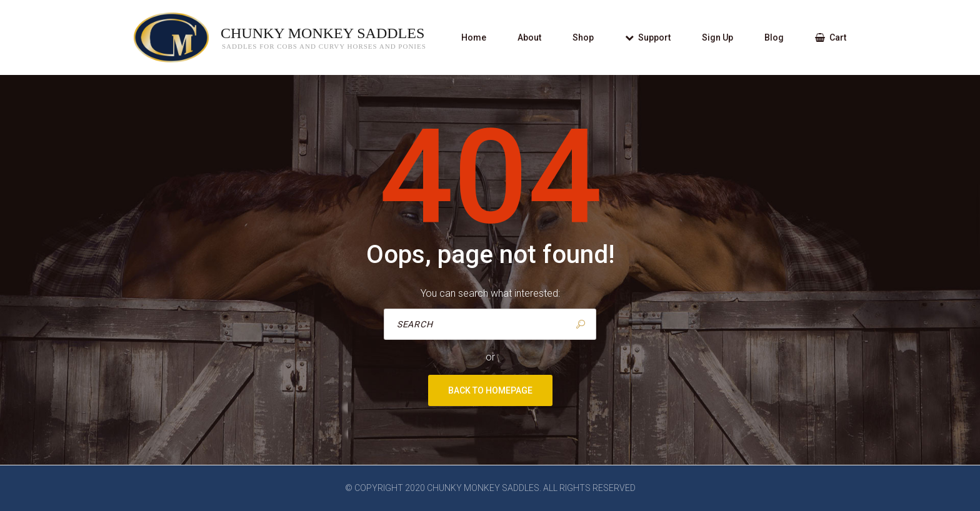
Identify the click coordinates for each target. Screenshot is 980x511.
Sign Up (717, 37)
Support (648, 37)
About (529, 37)
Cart (831, 37)
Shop (583, 37)
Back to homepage (490, 390)
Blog (774, 37)
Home (474, 37)
